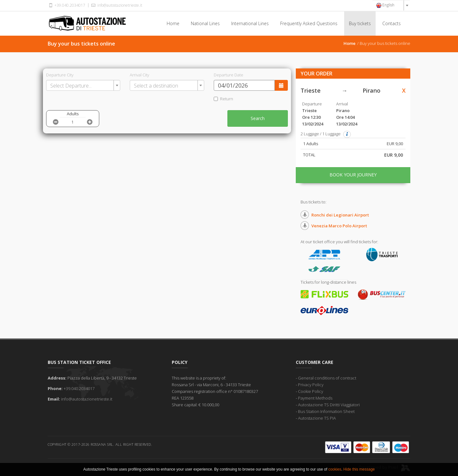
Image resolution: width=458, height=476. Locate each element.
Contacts (392, 23)
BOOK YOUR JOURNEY (353, 175)
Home (173, 23)
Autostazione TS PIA (317, 418)
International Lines (250, 23)
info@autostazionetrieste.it (116, 5)
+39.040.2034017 (66, 5)
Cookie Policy (311, 391)
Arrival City (139, 75)
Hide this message (359, 471)
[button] (347, 134)
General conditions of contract (327, 378)
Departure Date (229, 75)
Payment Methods (315, 398)
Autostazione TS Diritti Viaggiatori (329, 405)
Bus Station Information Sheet (326, 411)
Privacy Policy (311, 385)
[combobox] (391, 5)
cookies (335, 471)
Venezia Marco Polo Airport (339, 226)
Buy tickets (360, 23)
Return (223, 99)
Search (258, 118)
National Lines (205, 23)
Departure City (60, 75)
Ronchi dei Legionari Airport (340, 215)
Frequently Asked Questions (309, 23)
